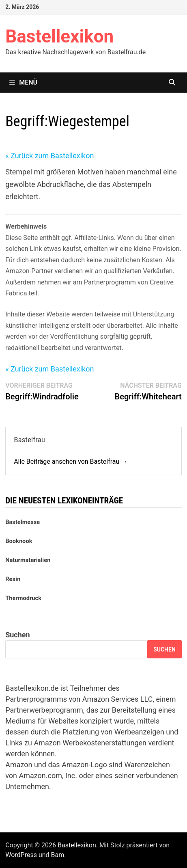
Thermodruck (23, 598)
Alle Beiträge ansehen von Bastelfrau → (71, 462)
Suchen (17, 635)
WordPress (21, 855)
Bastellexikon (59, 36)
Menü (23, 82)
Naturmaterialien (28, 560)
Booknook (19, 541)
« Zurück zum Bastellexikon (49, 156)
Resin (13, 579)
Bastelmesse (23, 522)
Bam (58, 855)
